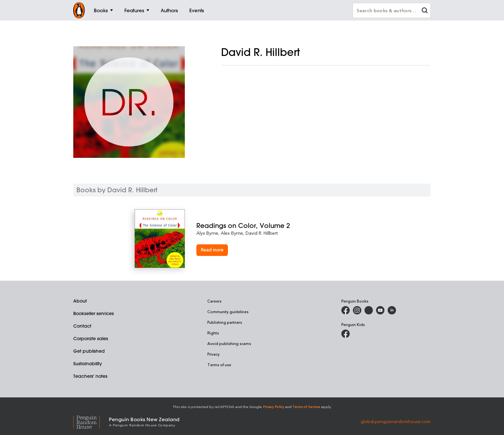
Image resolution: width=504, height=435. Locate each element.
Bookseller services (94, 313)
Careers (214, 301)
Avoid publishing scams (229, 343)
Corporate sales (91, 339)
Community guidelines (228, 312)
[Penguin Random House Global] (91, 421)
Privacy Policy (274, 407)
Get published (89, 351)
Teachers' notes (90, 376)
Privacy (213, 354)
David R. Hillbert (262, 233)
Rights (213, 333)
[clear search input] (425, 11)
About (80, 301)
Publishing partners (225, 322)
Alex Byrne (232, 233)
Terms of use (219, 365)
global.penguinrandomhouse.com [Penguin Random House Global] (396, 421)
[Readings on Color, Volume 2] (283, 226)
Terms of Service (306, 407)
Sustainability (88, 364)
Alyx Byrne (207, 233)
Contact (82, 326)
